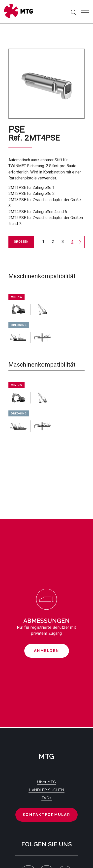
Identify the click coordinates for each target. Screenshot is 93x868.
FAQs (47, 798)
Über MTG (46, 782)
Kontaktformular (46, 815)
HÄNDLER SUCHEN (46, 790)
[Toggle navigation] (85, 13)
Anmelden (46, 651)
